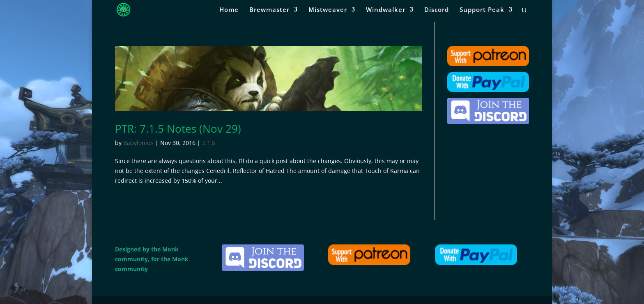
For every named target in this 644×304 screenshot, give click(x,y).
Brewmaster (269, 10)
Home (229, 10)
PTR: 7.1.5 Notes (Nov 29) (178, 129)
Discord (437, 10)
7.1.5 (209, 143)
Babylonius (138, 143)
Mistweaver (328, 10)
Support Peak (482, 10)
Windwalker (386, 10)
